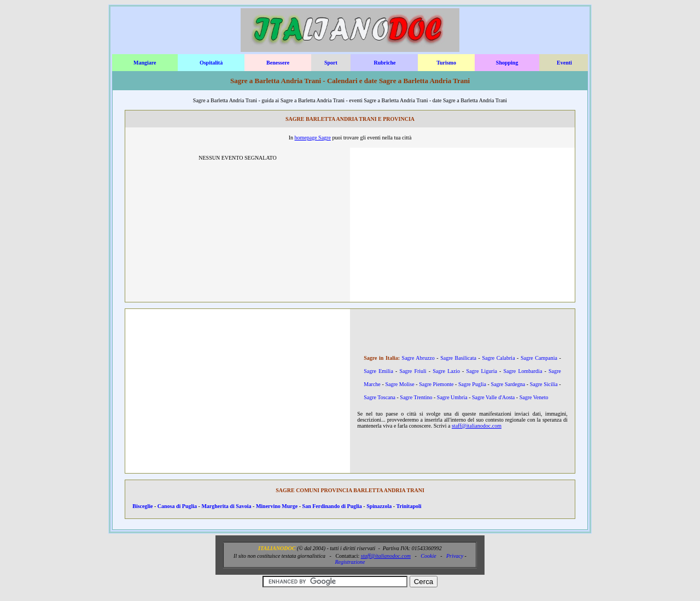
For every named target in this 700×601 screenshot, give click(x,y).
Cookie (428, 556)
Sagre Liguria (482, 371)
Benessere (278, 63)
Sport (331, 63)
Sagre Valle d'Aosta (493, 397)
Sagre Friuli (413, 371)
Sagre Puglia (472, 384)
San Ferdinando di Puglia (332, 506)
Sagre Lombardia (523, 371)
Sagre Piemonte (436, 384)
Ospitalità (211, 63)
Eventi (564, 63)
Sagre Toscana (380, 397)
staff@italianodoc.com (477, 426)
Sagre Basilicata (458, 358)
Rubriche (384, 63)
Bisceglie (142, 506)
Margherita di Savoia (226, 506)
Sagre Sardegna (508, 384)
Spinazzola (379, 506)
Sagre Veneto (534, 397)
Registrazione (350, 562)
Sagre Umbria (452, 397)
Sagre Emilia (378, 371)
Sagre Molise (399, 384)
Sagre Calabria (498, 358)
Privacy (455, 556)
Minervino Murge (277, 506)
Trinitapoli (409, 506)
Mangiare (145, 63)
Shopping (507, 63)
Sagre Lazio (446, 371)
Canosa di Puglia (177, 506)
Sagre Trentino (416, 397)
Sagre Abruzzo (418, 358)
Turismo (446, 63)
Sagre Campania (539, 358)
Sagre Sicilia (544, 384)
